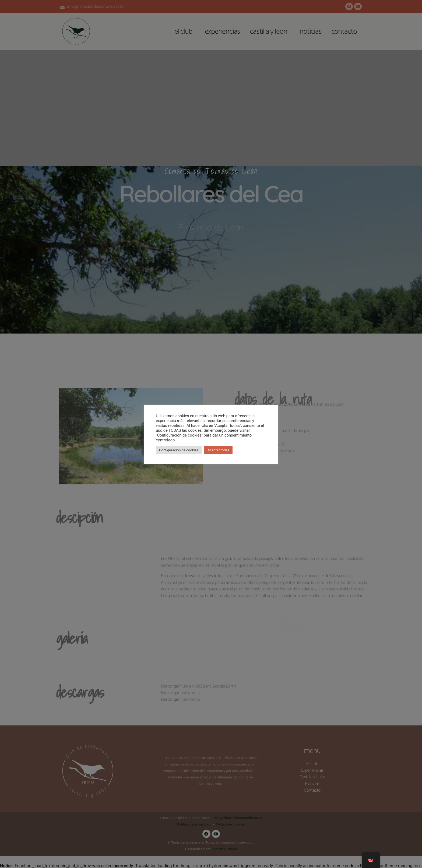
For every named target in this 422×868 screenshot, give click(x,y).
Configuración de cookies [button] (179, 450)
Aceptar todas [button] (218, 450)
